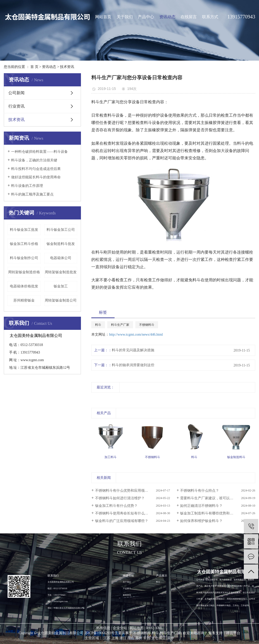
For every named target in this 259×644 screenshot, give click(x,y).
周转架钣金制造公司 (61, 300)
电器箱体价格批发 (24, 286)
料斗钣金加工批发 (24, 230)
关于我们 (125, 17)
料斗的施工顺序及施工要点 (32, 194)
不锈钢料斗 (147, 325)
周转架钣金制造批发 (61, 272)
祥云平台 (233, 633)
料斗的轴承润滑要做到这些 (133, 365)
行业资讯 (16, 106)
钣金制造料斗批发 (61, 244)
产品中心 (146, 17)
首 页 (34, 67)
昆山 (131, 638)
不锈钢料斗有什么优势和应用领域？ (123, 491)
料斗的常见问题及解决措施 (133, 350)
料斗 (98, 325)
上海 (115, 638)
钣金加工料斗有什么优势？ (116, 506)
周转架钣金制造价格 (24, 272)
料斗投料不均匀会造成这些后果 (36, 169)
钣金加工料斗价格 (24, 244)
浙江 (123, 638)
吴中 (171, 638)
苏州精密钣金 (24, 300)
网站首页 (103, 17)
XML (159, 628)
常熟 (147, 638)
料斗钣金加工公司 (61, 230)
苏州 (139, 638)
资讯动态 (167, 17)
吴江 (163, 638)
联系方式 (210, 17)
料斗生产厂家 (120, 325)
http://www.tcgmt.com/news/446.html (136, 335)
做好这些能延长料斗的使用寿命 (36, 177)
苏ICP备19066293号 (100, 633)
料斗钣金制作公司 (24, 258)
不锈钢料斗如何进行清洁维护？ (120, 498)
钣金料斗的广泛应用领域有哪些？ (122, 521)
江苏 (107, 638)
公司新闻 (16, 93)
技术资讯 (67, 67)
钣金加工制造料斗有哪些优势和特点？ (210, 513)
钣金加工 (61, 286)
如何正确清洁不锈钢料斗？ (201, 506)
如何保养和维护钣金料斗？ (201, 521)
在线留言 (189, 17)
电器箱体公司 (61, 258)
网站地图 (137, 628)
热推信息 (103, 628)
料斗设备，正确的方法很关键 (34, 160)
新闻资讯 (127, 595)
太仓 (155, 638)
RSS (149, 628)
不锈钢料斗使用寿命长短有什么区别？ (125, 513)
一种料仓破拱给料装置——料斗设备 (39, 152)
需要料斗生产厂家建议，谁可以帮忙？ (210, 498)
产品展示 (127, 588)
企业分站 (120, 628)
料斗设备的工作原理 (27, 186)
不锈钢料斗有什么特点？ (200, 491)
